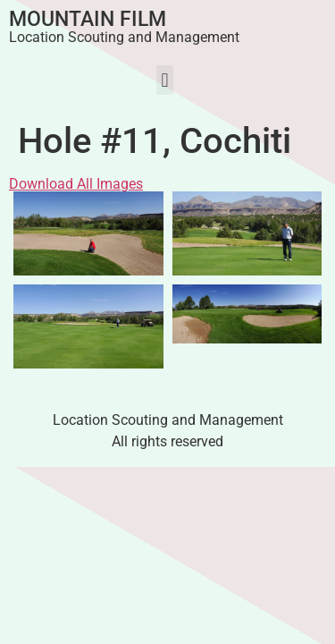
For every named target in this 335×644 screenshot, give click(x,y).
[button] (165, 80)
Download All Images (76, 184)
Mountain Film (88, 19)
